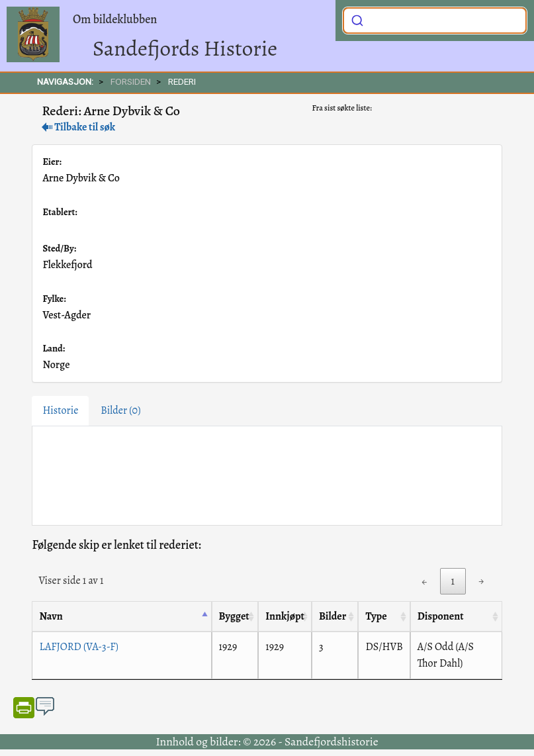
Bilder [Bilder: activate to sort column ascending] (333, 616)
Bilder (120, 410)
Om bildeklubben (115, 19)
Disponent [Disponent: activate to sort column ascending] (441, 616)
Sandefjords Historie (185, 48)
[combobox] (435, 21)
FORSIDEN (131, 81)
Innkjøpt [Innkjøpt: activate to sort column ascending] (285, 616)
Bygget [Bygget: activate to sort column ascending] (234, 616)
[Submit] (357, 19)
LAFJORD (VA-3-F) (79, 647)
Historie (60, 410)
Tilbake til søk (78, 127)
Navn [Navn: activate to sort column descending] (51, 616)
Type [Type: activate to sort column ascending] (376, 616)
